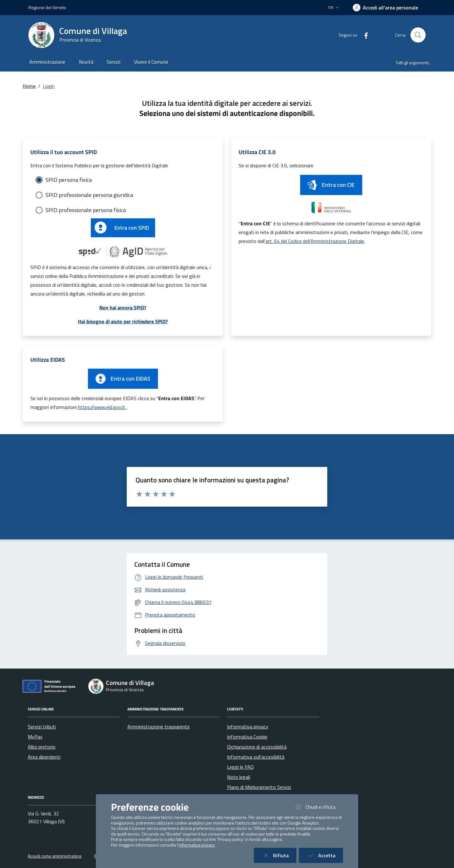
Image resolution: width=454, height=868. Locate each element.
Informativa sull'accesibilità (256, 757)
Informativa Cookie (247, 737)
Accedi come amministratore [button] (55, 856)
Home (29, 86)
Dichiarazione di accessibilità (257, 747)
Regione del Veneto (47, 7)
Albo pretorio (42, 747)
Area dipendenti (44, 757)
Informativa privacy (248, 727)
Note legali (239, 777)
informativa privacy (197, 845)
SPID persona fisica (69, 180)
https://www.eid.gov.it (102, 407)
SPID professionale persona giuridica (89, 195)
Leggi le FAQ (240, 767)
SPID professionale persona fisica (86, 210)
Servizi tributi (42, 727)
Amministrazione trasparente (159, 727)
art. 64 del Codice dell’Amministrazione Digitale (315, 241)
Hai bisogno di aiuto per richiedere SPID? (123, 321)
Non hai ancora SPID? (123, 308)
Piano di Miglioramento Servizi (259, 787)
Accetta (325, 855)
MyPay (35, 737)
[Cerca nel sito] (418, 35)
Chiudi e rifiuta (318, 807)
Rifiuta (279, 855)
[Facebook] (364, 35)
